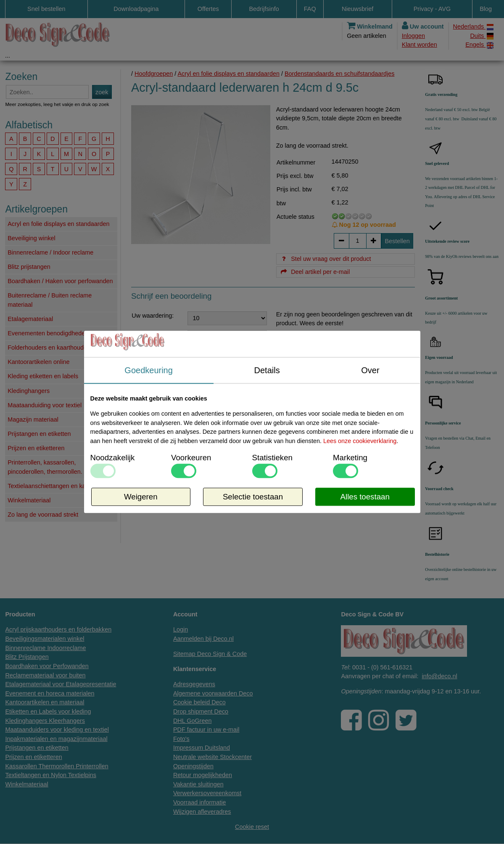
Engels (479, 45)
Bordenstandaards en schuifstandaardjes (340, 74)
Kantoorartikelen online (38, 362)
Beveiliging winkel (32, 238)
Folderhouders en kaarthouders (50, 348)
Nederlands (473, 27)
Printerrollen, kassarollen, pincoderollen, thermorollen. (45, 467)
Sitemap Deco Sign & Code (210, 654)
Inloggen (413, 36)
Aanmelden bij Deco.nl (203, 639)
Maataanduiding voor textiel (45, 405)
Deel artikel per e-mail (315, 272)
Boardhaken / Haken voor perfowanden (60, 281)
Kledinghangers (29, 391)
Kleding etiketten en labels (43, 376)
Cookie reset (252, 827)
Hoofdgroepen (154, 74)
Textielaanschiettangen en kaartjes (54, 486)
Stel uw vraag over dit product (326, 259)
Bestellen (397, 241)
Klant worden (420, 45)
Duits (482, 36)
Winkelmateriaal (29, 500)
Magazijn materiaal (33, 419)
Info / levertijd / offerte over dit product (258, 488)
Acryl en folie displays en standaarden (58, 224)
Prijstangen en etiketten (39, 434)
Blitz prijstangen (29, 267)
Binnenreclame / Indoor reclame (50, 252)
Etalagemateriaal (30, 319)
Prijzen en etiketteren (36, 448)
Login (181, 629)
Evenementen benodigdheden (48, 333)
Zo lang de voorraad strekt (43, 515)
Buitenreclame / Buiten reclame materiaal (50, 300)
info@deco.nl (439, 676)
